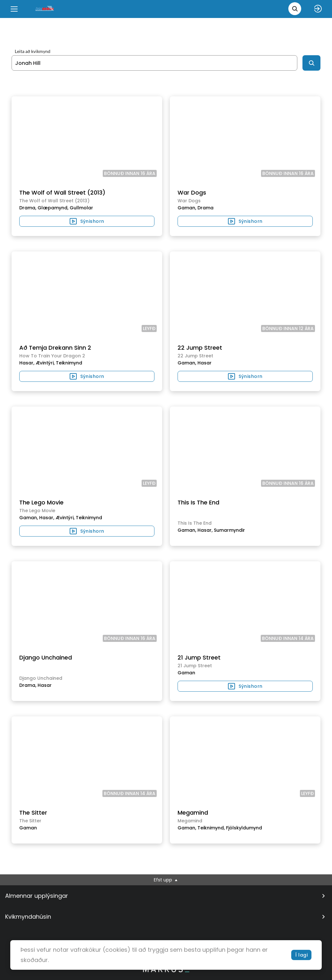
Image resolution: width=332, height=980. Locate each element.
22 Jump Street (200, 348)
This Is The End (198, 502)
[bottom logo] (166, 971)
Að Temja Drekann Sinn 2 (55, 348)
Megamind (193, 813)
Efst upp (166, 880)
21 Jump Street (199, 657)
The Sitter (33, 813)
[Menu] (14, 9)
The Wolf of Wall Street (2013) (62, 192)
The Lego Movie (41, 502)
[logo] (45, 9)
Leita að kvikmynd (33, 51)
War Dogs (192, 192)
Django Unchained (46, 657)
